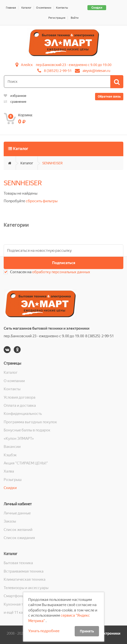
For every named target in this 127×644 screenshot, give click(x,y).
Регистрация (57, 18)
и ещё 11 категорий (20, 612)
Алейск (27, 65)
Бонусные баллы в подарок (27, 430)
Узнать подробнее (44, 631)
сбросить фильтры (42, 201)
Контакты (62, 8)
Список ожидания (19, 538)
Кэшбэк (10, 455)
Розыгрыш (13, 480)
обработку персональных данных (61, 272)
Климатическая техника (25, 579)
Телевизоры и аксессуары (26, 588)
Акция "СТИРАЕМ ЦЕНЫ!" (26, 463)
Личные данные (17, 513)
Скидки (97, 8)
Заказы (10, 521)
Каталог (26, 8)
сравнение (15, 102)
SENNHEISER (52, 163)
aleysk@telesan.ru (96, 71)
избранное (15, 96)
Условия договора (20, 397)
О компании (44, 8)
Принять (87, 631)
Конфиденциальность (23, 414)
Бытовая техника (18, 563)
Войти (75, 18)
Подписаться (64, 263)
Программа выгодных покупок (30, 422)
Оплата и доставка (20, 406)
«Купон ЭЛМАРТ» (19, 439)
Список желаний (18, 530)
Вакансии (12, 447)
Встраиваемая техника (24, 571)
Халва (9, 471)
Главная (11, 8)
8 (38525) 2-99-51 (58, 71)
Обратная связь (109, 97)
